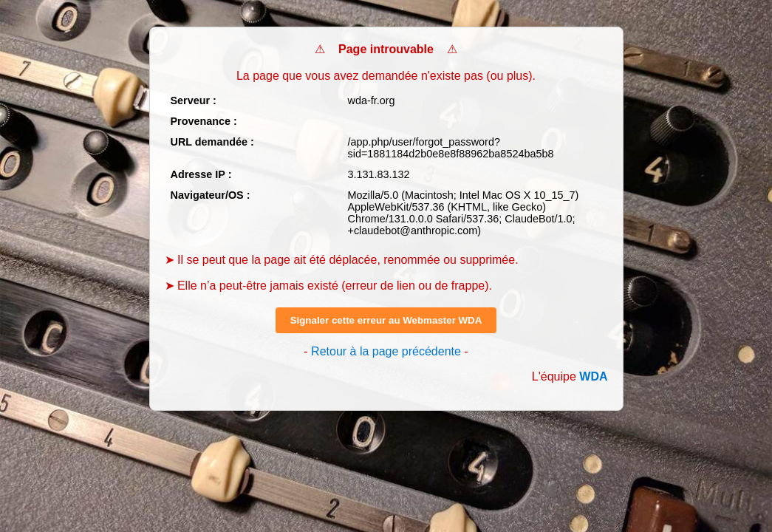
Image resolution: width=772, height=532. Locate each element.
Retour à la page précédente (386, 351)
